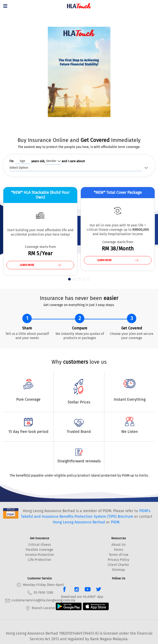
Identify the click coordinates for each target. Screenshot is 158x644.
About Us (118, 545)
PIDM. (116, 522)
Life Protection (39, 560)
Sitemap (118, 570)
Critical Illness (40, 545)
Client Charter (119, 565)
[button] (69, 279)
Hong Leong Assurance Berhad (79, 522)
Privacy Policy (119, 560)
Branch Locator (43, 608)
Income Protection (40, 555)
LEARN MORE (40, 265)
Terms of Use (119, 555)
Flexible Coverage (39, 550)
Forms (119, 550)
